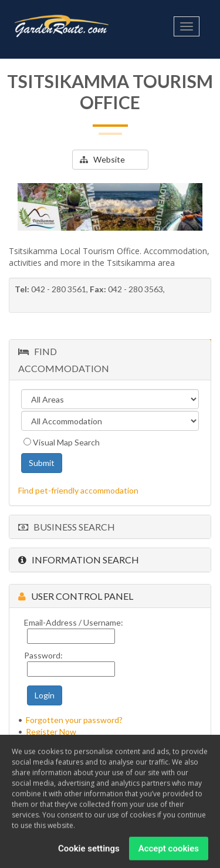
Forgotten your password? (74, 720)
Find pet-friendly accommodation (78, 490)
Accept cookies (169, 853)
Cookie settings (89, 853)
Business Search (67, 527)
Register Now (51, 732)
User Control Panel (76, 596)
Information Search (79, 560)
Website (102, 159)
